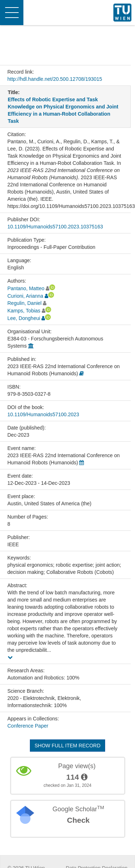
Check (78, 820)
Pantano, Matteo (26, 288)
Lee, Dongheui (24, 318)
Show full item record (67, 746)
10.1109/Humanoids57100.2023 (43, 414)
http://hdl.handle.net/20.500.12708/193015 (55, 79)
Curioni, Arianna (26, 296)
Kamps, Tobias (24, 311)
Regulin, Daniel (25, 303)
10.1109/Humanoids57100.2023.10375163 (55, 227)
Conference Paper (28, 726)
